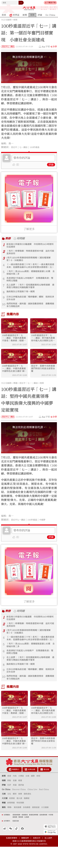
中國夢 (48, 530)
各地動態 (27, 829)
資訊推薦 (17, 829)
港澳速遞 (36, 829)
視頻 (15, 20)
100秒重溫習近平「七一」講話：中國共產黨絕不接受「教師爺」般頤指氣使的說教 (14, 347)
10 (4, 311)
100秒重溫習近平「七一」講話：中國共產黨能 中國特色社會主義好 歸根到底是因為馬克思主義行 (14, 378)
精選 (20, 802)
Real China (44, 811)
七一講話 (26, 147)
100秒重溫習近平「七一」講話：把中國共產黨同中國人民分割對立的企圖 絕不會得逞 (43, 347)
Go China (6, 811)
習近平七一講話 (8, 47)
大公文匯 (29, 8)
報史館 (46, 791)
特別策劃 (20, 824)
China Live (32, 811)
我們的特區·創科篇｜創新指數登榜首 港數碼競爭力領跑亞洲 (30, 312)
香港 (9, 797)
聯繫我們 (25, 859)
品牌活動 (32, 791)
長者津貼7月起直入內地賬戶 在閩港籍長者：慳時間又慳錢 (30, 284)
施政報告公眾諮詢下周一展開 (23, 298)
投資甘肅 (16, 842)
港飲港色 (27, 815)
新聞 (4, 797)
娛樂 (20, 815)
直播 (15, 802)
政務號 (12, 820)
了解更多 (29, 229)
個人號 (19, 820)
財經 (38, 797)
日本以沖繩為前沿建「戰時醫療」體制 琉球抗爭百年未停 (30, 305)
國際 (33, 797)
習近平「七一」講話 (29, 394)
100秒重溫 (39, 147)
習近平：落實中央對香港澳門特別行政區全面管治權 (43, 378)
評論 (51, 165)
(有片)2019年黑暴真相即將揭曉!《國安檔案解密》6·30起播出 (31, 261)
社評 (9, 806)
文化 (9, 815)
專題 (15, 394)
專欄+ (10, 829)
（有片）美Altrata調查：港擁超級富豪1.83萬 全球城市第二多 (31, 277)
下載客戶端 (51, 3)
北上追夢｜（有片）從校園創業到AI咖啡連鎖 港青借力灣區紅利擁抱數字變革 (30, 292)
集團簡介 (16, 791)
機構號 (27, 820)
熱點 (9, 802)
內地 (15, 797)
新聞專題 (11, 824)
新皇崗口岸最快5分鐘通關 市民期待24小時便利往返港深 (30, 246)
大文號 (5, 820)
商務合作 (37, 859)
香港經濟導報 (34, 836)
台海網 (27, 838)
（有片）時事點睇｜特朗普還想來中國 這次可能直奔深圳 (30, 254)
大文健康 (45, 829)
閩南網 (21, 838)
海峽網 (15, 838)
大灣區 (21, 797)
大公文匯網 (6, 20)
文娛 (4, 815)
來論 (15, 806)
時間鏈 (22, 239)
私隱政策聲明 (12, 859)
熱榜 (8, 239)
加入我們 (48, 859)
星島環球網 (43, 836)
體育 (15, 815)
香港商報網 (16, 836)
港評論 (21, 806)
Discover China (19, 811)
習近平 (15, 147)
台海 (27, 797)
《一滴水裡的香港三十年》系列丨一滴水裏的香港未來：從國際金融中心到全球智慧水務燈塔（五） (30, 269)
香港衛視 (25, 836)
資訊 (4, 829)
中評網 (51, 836)
